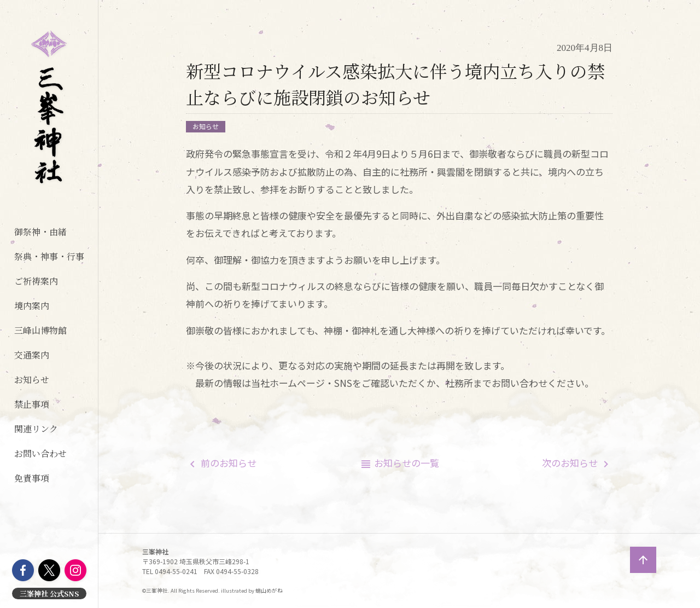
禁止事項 (32, 404)
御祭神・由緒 (40, 232)
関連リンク (36, 429)
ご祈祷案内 (36, 281)
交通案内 (32, 355)
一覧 (407, 463)
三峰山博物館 (40, 330)
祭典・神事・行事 (49, 256)
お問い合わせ (40, 453)
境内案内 (32, 306)
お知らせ (32, 380)
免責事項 (32, 478)
